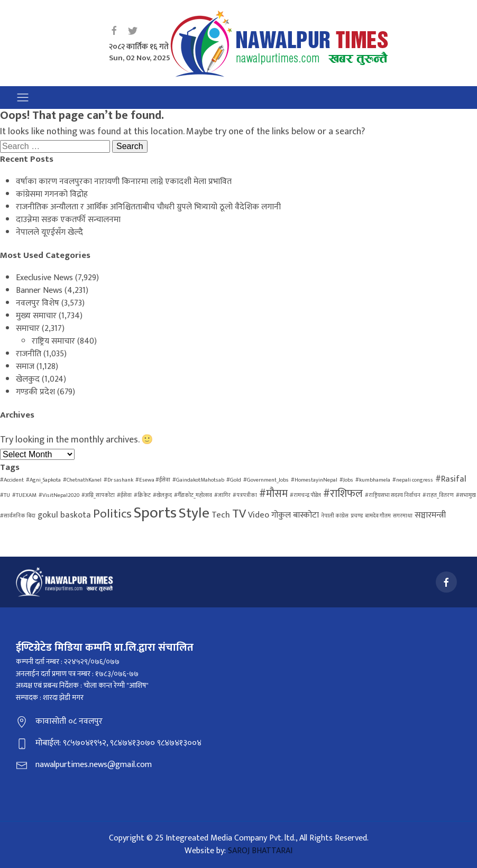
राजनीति (29, 354)
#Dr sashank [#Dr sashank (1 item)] (118, 480)
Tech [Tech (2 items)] (221, 515)
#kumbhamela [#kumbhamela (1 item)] (373, 480)
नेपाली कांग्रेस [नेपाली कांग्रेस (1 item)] (335, 516)
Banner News (39, 290)
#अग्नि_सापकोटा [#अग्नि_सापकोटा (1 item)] (98, 495)
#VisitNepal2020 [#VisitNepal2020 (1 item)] (59, 495)
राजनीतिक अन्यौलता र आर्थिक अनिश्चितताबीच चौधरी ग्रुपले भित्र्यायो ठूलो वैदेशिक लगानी (148, 207)
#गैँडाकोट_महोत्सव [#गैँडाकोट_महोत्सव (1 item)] (193, 495)
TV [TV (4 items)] (239, 514)
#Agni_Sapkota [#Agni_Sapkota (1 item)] (43, 480)
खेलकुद (28, 379)
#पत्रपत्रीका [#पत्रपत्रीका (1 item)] (245, 495)
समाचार (28, 329)
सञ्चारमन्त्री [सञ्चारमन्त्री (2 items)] (430, 515)
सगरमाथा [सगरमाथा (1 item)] (403, 516)
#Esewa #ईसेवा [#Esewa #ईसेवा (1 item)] (153, 480)
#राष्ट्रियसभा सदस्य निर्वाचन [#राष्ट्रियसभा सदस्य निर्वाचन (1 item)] (393, 495)
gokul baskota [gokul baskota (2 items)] (64, 515)
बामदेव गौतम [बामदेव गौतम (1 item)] (378, 516)
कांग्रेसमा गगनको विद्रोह (52, 194)
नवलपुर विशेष (38, 303)
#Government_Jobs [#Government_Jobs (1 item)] (266, 480)
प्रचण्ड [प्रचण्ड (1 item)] (357, 516)
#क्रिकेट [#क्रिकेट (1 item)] (142, 495)
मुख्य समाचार (36, 316)
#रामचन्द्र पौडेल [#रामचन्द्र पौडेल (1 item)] (305, 495)
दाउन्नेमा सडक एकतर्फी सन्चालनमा (68, 220)
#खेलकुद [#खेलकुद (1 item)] (162, 495)
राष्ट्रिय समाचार (53, 341)
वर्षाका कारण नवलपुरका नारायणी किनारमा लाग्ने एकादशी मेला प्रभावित (124, 182)
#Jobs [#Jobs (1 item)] (346, 480)
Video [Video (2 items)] (259, 515)
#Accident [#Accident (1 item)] (12, 480)
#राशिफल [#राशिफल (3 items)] (343, 494)
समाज (25, 367)
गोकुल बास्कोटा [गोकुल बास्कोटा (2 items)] (295, 515)
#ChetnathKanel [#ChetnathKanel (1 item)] (82, 480)
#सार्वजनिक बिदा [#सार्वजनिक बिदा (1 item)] (18, 516)
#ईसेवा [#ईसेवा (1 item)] (124, 495)
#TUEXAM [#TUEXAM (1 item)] (24, 495)
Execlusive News (44, 278)
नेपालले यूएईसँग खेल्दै (49, 232)
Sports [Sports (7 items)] (155, 513)
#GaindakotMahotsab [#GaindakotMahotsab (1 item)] (198, 480)
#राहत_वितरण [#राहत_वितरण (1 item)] (438, 495)
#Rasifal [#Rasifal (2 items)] (451, 479)
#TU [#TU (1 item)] (5, 495)
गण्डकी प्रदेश (35, 392)
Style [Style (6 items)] (194, 513)
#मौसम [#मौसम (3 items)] (273, 494)
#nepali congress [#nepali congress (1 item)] (413, 480)
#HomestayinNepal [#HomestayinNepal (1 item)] (314, 480)
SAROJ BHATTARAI (260, 851)
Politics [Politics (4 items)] (112, 514)
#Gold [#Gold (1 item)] (234, 480)
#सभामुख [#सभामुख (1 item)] (466, 495)
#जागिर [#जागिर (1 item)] (222, 495)
